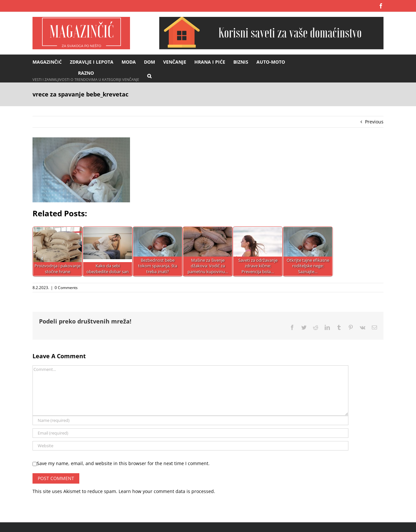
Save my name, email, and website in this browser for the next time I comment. (123, 463)
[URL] (190, 446)
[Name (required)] (190, 420)
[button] (149, 76)
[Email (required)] (190, 433)
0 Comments (66, 288)
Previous (374, 122)
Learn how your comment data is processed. (167, 491)
